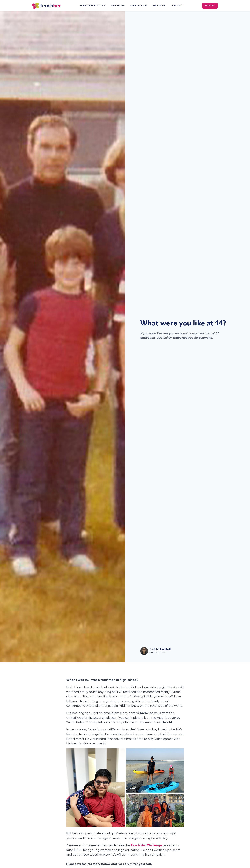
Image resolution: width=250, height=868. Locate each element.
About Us (159, 6)
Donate (210, 6)
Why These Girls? (92, 6)
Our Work (117, 6)
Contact (177, 6)
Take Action (138, 6)
